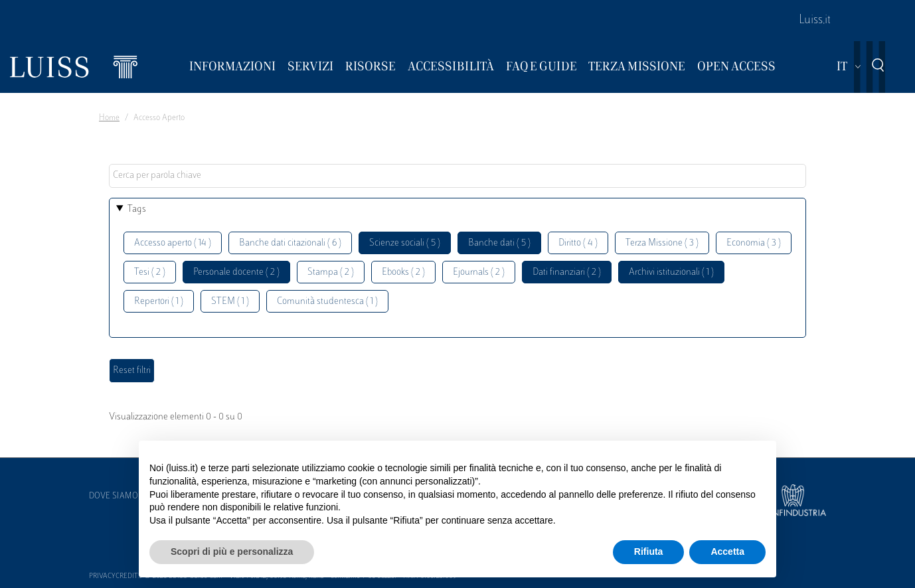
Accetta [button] (727, 551)
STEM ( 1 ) (230, 302)
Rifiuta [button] (649, 551)
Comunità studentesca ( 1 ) (327, 302)
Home (109, 118)
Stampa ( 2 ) (331, 272)
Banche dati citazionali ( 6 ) (290, 243)
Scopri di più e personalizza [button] (232, 551)
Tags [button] (137, 209)
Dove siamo (114, 496)
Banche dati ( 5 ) (499, 243)
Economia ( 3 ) (754, 243)
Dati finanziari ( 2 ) (567, 272)
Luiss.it (815, 21)
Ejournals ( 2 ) (479, 272)
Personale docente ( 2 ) (236, 272)
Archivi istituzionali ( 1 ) (671, 272)
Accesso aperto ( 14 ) (173, 243)
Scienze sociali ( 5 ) (405, 243)
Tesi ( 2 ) (150, 272)
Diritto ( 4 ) (578, 243)
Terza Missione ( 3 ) (662, 243)
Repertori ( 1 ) (159, 302)
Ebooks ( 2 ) (403, 272)
